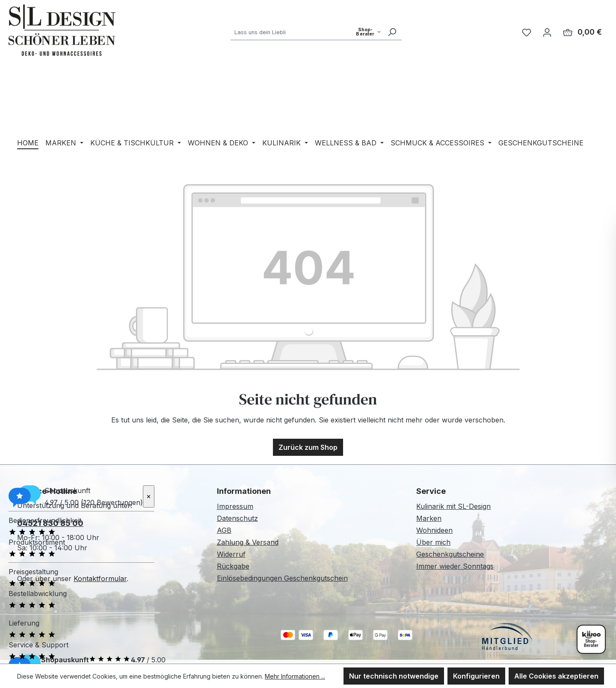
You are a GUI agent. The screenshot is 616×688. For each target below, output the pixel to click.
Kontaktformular (100, 579)
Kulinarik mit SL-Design (453, 506)
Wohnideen (434, 530)
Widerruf (231, 554)
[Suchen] (392, 32)
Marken (429, 518)
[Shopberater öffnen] (591, 639)
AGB (224, 530)
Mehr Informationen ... (295, 676)
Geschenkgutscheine (450, 554)
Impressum (235, 506)
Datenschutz (237, 518)
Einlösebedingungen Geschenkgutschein (282, 578)
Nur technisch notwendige (394, 676)
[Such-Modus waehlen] (369, 32)
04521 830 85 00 (50, 523)
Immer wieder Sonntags (455, 566)
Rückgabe (233, 566)
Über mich (433, 542)
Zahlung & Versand (248, 542)
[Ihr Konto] (547, 32)
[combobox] (307, 32)
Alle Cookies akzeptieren (556, 676)
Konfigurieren (476, 676)
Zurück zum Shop (308, 447)
